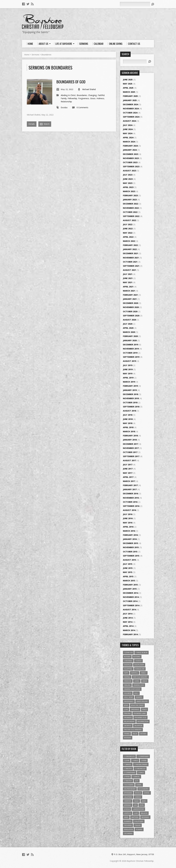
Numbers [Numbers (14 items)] (128, 821)
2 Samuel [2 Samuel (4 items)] (136, 777)
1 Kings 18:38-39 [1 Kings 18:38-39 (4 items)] (141, 653)
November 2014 (131, 597)
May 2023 (128, 183)
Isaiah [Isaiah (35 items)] (136, 801)
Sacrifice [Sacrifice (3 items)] (128, 726)
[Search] (135, 4)
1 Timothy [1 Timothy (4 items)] (128, 769)
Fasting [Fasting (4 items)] (127, 677)
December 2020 (130, 303)
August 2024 (129, 121)
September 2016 (131, 506)
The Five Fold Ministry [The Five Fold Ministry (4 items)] (133, 730)
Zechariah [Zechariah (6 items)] (128, 833)
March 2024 (129, 142)
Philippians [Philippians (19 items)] (139, 821)
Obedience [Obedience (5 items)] (135, 709)
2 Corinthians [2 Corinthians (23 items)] (130, 773)
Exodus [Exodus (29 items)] (138, 793)
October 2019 (130, 353)
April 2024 (128, 138)
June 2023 (128, 179)
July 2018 (128, 415)
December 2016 (130, 494)
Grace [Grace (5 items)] (145, 681)
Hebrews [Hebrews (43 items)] (128, 801)
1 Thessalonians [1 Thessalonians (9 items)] (141, 764)
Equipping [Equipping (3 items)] (128, 669)
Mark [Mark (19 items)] (126, 817)
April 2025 (128, 88)
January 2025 (130, 100)
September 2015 (131, 556)
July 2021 (128, 274)
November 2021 (131, 258)
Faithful (101, 95)
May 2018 (128, 423)
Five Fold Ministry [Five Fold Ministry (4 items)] (140, 677)
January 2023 (130, 200)
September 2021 (131, 266)
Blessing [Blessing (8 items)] (137, 657)
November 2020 (131, 307)
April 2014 (128, 626)
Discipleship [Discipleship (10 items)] (139, 665)
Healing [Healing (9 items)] (127, 685)
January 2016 (130, 539)
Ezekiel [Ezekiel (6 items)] (147, 793)
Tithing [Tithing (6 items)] (127, 734)
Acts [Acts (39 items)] (137, 781)
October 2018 (130, 402)
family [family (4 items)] (144, 673)
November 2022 (131, 208)
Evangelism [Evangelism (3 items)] (140, 669)
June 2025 (128, 80)
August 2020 (129, 320)
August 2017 (129, 460)
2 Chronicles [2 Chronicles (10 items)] (140, 769)
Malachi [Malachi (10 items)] (144, 813)
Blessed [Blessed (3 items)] (127, 657)
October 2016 (130, 502)
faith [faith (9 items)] (126, 673)
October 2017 (130, 452)
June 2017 (128, 469)
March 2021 (129, 291)
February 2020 (130, 336)
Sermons (35, 55)
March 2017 (129, 481)
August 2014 (129, 610)
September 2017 (131, 456)
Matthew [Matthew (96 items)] (135, 817)
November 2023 (131, 158)
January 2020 (130, 340)
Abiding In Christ (68, 95)
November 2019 (131, 349)
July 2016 (128, 514)
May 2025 (128, 84)
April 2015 (128, 576)
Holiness (100, 98)
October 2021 (130, 262)
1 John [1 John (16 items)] (127, 760)
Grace (93, 98)
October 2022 (130, 212)
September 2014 (131, 605)
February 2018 (130, 436)
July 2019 (128, 365)
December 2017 (130, 444)
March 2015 (129, 581)
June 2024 (128, 129)
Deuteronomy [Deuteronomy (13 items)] (130, 789)
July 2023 (128, 175)
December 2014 (130, 593)
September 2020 (131, 316)
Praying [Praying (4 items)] (127, 713)
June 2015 (128, 568)
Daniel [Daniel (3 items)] (139, 785)
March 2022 (129, 241)
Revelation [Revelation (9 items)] (128, 829)
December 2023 (130, 154)
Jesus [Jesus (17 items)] (126, 705)
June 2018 (128, 419)
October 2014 (130, 601)
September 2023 (131, 166)
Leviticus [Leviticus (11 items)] (128, 813)
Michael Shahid (89, 89)
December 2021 (130, 253)
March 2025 (129, 92)
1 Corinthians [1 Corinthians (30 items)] (143, 756)
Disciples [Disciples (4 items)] (128, 665)
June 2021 (128, 278)
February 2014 (130, 634)
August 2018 (129, 411)
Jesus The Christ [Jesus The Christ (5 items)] (137, 705)
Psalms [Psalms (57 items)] (138, 825)
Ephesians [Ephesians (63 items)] (128, 793)
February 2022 (130, 245)
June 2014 (128, 618)
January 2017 (130, 489)
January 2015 (130, 589)
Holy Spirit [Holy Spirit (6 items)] (129, 697)
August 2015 (129, 560)
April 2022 (128, 237)
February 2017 (130, 485)
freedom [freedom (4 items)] (128, 681)
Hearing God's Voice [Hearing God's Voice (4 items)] (132, 689)
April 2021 (128, 287)
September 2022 (131, 216)
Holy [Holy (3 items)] (136, 693)
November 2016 (131, 498)
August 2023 (129, 171)
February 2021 (130, 295)
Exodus (64, 107)
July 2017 (128, 465)
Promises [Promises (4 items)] (128, 717)
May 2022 (128, 233)
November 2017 (131, 448)
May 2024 (128, 133)
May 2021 (128, 282)
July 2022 (128, 224)
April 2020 (128, 328)
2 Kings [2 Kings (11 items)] (141, 773)
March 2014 (129, 630)
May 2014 (128, 622)
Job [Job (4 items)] (135, 805)
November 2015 (131, 547)
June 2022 (128, 229)
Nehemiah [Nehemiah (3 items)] (145, 817)
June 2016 (128, 518)
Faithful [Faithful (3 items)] (135, 673)
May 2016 (128, 523)
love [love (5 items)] (126, 709)
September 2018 (131, 407)
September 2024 (131, 117)
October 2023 (130, 162)
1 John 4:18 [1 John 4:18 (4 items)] (128, 653)
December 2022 (130, 204)
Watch (45, 124)
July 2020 (128, 324)
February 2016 (130, 535)
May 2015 (128, 572)
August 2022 (129, 220)
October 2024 (130, 113)
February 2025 (130, 96)
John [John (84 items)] (142, 805)
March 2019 (129, 382)
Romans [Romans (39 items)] (139, 829)
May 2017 (128, 473)
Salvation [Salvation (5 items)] (138, 726)
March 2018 (129, 431)
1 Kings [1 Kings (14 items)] (135, 760)
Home (27, 55)
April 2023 (128, 187)
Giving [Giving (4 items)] (137, 681)
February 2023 (130, 195)
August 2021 (129, 270)
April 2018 (128, 427)
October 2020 (130, 311)
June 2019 (128, 369)
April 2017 (128, 477)
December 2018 (130, 394)
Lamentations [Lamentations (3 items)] (138, 809)
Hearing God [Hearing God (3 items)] (139, 685)
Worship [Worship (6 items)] (128, 738)
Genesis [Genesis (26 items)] (138, 797)
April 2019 (128, 378)
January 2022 (130, 249)
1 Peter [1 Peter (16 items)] (144, 760)
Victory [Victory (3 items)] (143, 734)
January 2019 (130, 390)
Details (32, 124)
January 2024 (130, 150)
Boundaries (46, 55)
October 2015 (130, 552)
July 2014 (128, 614)
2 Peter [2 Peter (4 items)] (127, 777)
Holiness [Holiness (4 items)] (128, 693)
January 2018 (130, 440)
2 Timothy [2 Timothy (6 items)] (128, 781)
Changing (92, 95)
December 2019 (130, 345)
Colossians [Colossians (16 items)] (129, 785)
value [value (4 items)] (135, 734)
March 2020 (129, 332)
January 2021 (130, 299)
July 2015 (128, 564)
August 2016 (129, 510)
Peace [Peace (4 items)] (144, 709)
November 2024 (131, 109)
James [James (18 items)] (144, 801)
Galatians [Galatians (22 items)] (128, 797)
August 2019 (129, 361)
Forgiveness (84, 98)
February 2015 (130, 585)
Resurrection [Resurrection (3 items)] (143, 721)
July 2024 (128, 125)
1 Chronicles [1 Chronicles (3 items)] (129, 756)
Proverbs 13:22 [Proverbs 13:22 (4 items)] (140, 717)
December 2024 (130, 104)
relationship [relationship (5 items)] (129, 721)
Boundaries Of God (71, 82)
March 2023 (129, 191)
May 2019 (128, 374)
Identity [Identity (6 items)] (139, 697)
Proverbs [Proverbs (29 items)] (128, 825)
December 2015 (130, 543)
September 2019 (131, 357)
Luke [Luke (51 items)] (136, 813)
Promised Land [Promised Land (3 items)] (140, 713)
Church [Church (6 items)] (138, 661)
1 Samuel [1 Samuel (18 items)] (128, 764)
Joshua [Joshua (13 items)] (127, 809)
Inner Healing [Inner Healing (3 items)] (142, 701)
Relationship (66, 102)
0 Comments (82, 107)
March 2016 (129, 531)
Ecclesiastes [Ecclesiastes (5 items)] (143, 789)
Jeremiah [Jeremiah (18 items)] (128, 805)
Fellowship (72, 98)
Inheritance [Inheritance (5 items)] (129, 701)
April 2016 (128, 527)
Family (64, 98)
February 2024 (130, 146)
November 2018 (131, 398)
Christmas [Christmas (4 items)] (128, 661)
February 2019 (130, 386)
